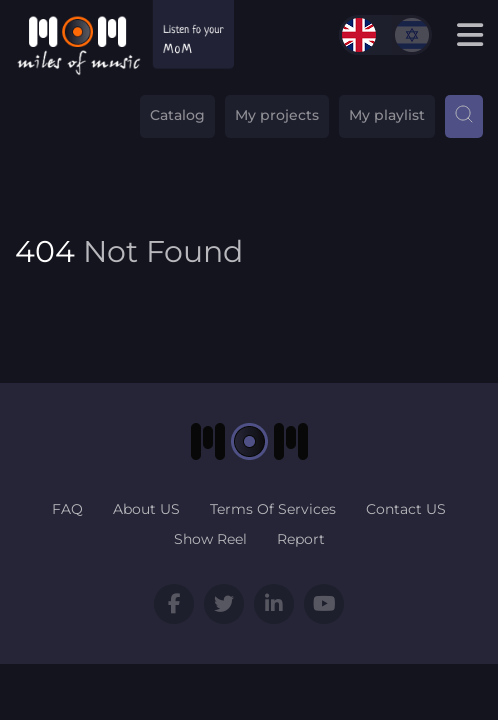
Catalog (177, 115)
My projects (277, 115)
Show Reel (210, 539)
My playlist (387, 115)
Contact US (406, 509)
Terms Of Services (273, 509)
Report (301, 539)
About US (146, 509)
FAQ (67, 509)
